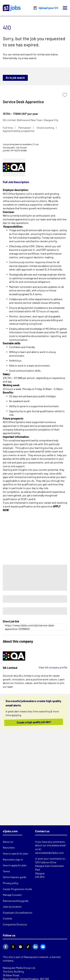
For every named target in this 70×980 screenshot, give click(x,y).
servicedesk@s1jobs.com (49, 853)
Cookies (7, 918)
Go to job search (15, 78)
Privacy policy (11, 883)
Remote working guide (16, 901)
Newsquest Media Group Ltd (19, 968)
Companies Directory (15, 924)
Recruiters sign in (13, 859)
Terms (6, 871)
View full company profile (53, 667)
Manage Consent (12, 895)
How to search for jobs (15, 853)
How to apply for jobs (15, 865)
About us (8, 842)
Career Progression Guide (17, 889)
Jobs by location (12, 907)
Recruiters (9, 847)
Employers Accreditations (18, 913)
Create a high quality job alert (37, 722)
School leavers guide (14, 877)
